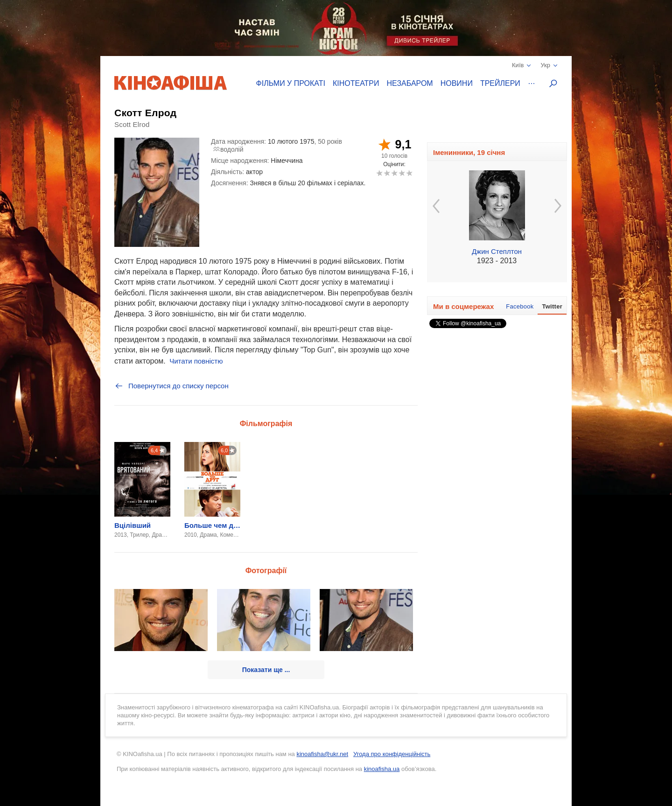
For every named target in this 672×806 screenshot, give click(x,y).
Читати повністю (196, 361)
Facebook (520, 306)
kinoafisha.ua (382, 769)
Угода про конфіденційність (392, 754)
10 (409, 173)
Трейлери (500, 83)
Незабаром (410, 83)
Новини (457, 83)
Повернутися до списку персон (171, 386)
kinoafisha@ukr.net (322, 754)
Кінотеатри (356, 83)
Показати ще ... (266, 670)
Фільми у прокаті (291, 83)
